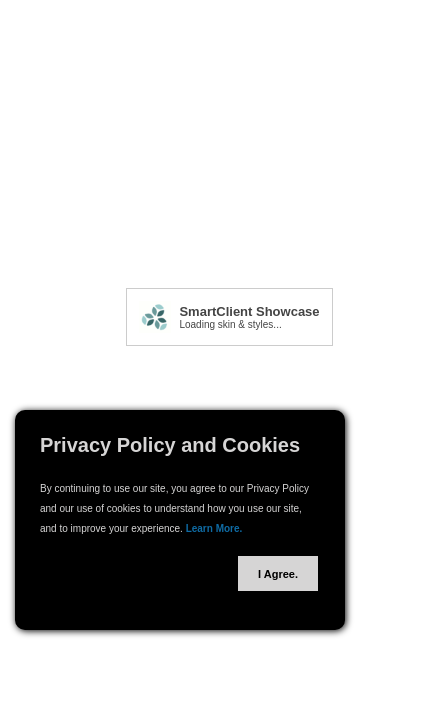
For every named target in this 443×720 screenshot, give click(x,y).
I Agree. (278, 574)
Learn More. (214, 528)
